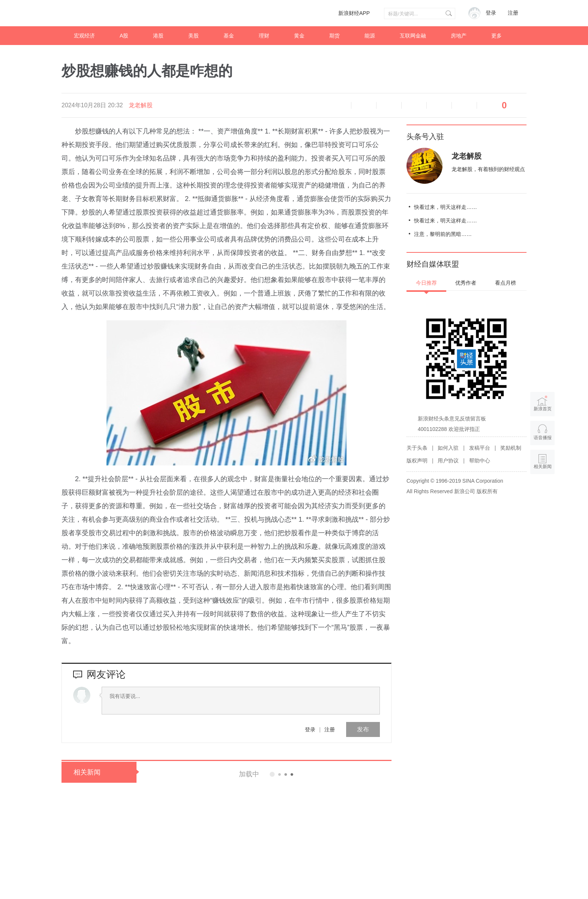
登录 (310, 729)
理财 (264, 36)
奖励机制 (511, 448)
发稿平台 (480, 448)
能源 (370, 36)
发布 (363, 729)
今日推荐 (426, 283)
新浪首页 (543, 403)
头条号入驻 (425, 137)
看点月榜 (505, 283)
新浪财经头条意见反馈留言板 (452, 419)
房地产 (459, 36)
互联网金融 (413, 36)
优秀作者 (466, 283)
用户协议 (448, 461)
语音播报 (339, 105)
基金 (229, 36)
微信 (439, 105)
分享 (464, 105)
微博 (414, 105)
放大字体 (389, 105)
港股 (158, 36)
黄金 (299, 36)
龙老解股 (141, 105)
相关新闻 (87, 772)
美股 (193, 36)
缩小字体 (364, 105)
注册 (513, 13)
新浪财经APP (354, 13)
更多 (496, 36)
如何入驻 (448, 448)
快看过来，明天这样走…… (445, 207)
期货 (334, 36)
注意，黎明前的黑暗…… (443, 234)
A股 (124, 36)
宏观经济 (84, 36)
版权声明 (417, 461)
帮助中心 (480, 461)
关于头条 (417, 448)
